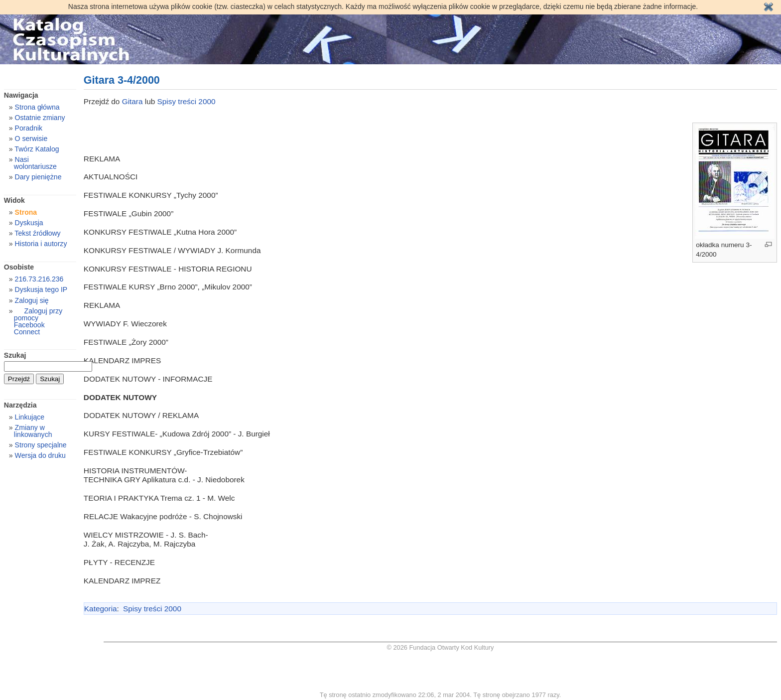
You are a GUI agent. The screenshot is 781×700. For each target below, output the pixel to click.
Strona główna (37, 107)
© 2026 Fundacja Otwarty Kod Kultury (441, 647)
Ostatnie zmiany (40, 118)
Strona (26, 212)
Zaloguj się (32, 300)
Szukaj (15, 355)
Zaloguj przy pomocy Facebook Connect (38, 321)
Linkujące (30, 417)
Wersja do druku (40, 455)
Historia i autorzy (41, 244)
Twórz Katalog (37, 149)
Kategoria (101, 609)
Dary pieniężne (38, 177)
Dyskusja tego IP (41, 289)
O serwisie (31, 139)
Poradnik (29, 128)
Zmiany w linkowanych (33, 431)
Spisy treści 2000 (187, 101)
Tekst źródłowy (37, 233)
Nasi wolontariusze (35, 163)
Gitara (133, 101)
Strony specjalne (41, 445)
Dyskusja (29, 223)
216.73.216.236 (39, 279)
